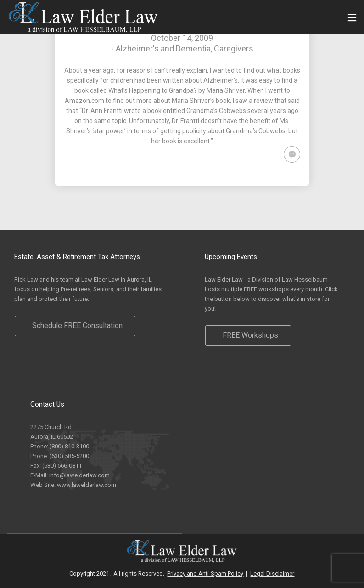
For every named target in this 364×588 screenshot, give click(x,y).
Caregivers (234, 48)
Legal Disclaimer (272, 574)
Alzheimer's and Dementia (163, 48)
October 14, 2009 (182, 38)
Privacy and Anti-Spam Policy (205, 574)
